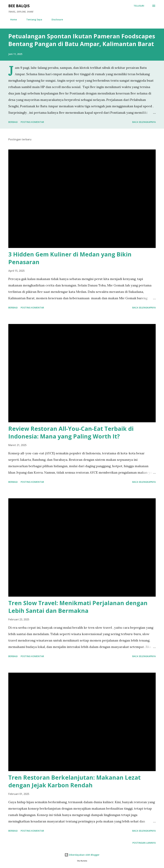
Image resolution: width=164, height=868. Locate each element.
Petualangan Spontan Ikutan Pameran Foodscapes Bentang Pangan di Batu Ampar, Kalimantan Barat (82, 40)
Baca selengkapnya (144, 122)
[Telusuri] (139, 6)
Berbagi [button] (13, 122)
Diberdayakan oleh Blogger (82, 855)
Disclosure (55, 19)
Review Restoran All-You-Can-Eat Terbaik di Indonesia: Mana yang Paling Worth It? (71, 432)
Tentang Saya (32, 19)
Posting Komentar (32, 122)
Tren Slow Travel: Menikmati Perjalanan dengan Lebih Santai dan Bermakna (78, 607)
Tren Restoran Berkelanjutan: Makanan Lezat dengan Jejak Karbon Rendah (74, 781)
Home (12, 19)
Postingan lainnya (144, 843)
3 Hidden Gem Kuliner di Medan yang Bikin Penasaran (70, 258)
